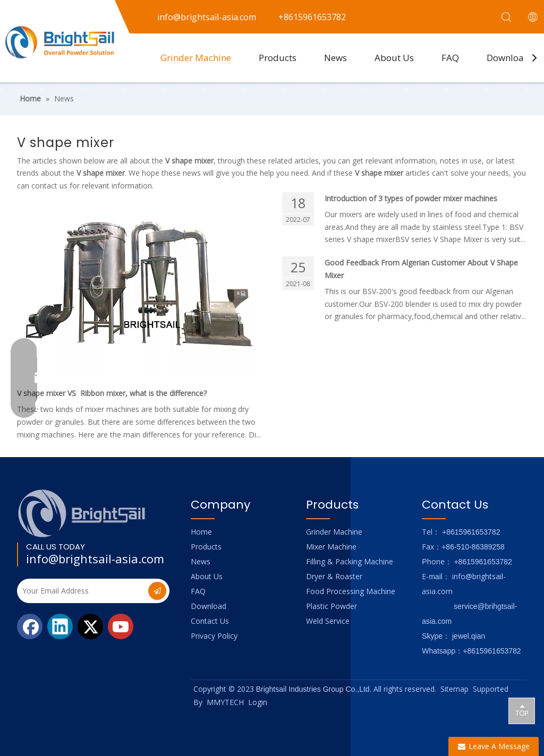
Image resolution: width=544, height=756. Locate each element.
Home (201, 532)
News (335, 58)
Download (508, 58)
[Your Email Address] (82, 591)
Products (278, 58)
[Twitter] (90, 626)
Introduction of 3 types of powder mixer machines (411, 198)
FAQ (450, 58)
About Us (394, 58)
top (522, 710)
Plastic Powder (331, 606)
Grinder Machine (196, 58)
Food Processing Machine (351, 591)
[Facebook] (30, 626)
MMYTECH (225, 702)
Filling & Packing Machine (350, 561)
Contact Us (210, 621)
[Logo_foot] (82, 513)
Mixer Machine (331, 547)
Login (258, 702)
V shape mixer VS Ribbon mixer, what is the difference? (112, 393)
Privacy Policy (214, 636)
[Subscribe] (157, 591)
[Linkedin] (60, 626)
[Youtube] (121, 626)
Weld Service (328, 621)
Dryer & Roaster (334, 576)
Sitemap (454, 689)
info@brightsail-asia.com (95, 559)
